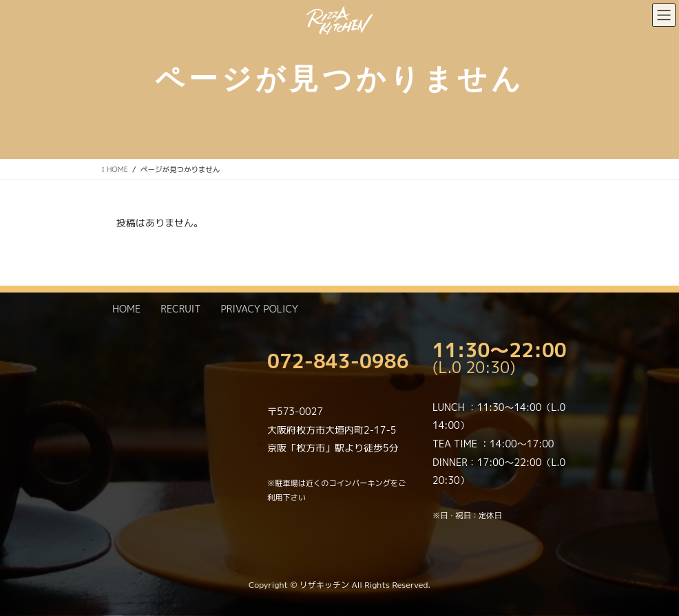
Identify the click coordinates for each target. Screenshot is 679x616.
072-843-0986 (338, 361)
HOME (126, 309)
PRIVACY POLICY (259, 309)
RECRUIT (180, 309)
